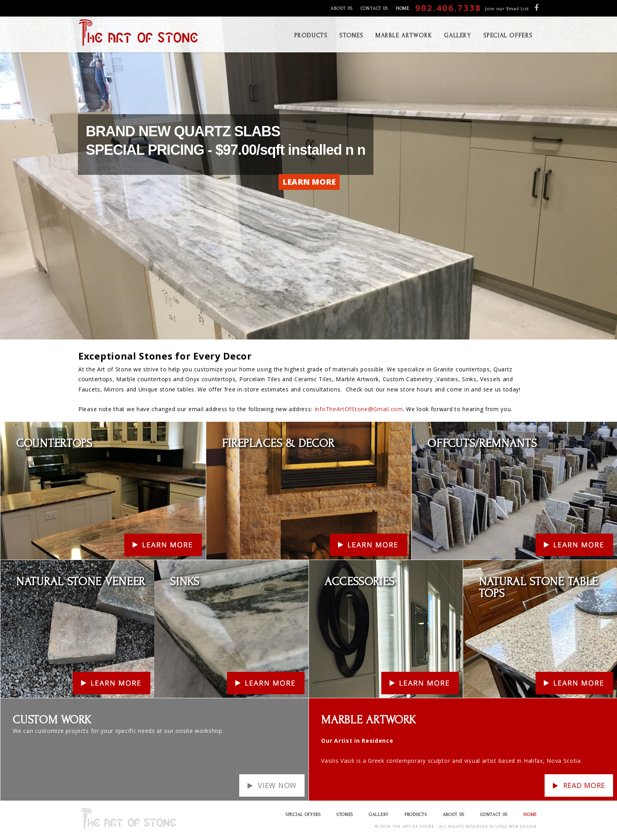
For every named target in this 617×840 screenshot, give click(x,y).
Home (403, 8)
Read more (584, 785)
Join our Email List (507, 8)
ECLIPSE (499, 826)
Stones (345, 815)
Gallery (379, 815)
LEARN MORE (309, 182)
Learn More (17, 427)
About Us (342, 8)
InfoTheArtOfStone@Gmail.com (359, 409)
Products (416, 815)
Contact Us (374, 8)
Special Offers (303, 815)
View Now (277, 785)
